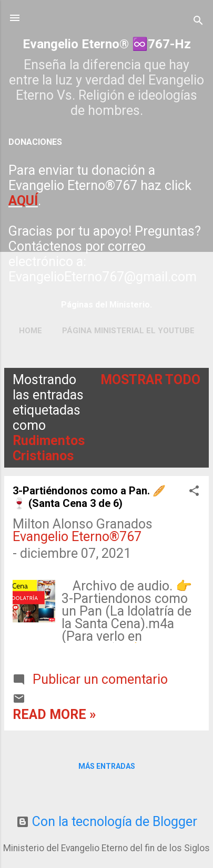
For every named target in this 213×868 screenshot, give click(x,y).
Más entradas (107, 766)
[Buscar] (198, 21)
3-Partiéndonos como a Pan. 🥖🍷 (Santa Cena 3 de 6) (89, 497)
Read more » (54, 714)
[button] (194, 492)
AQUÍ (23, 201)
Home (31, 331)
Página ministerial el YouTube (128, 331)
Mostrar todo (150, 380)
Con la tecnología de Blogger (107, 822)
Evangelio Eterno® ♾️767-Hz (107, 44)
